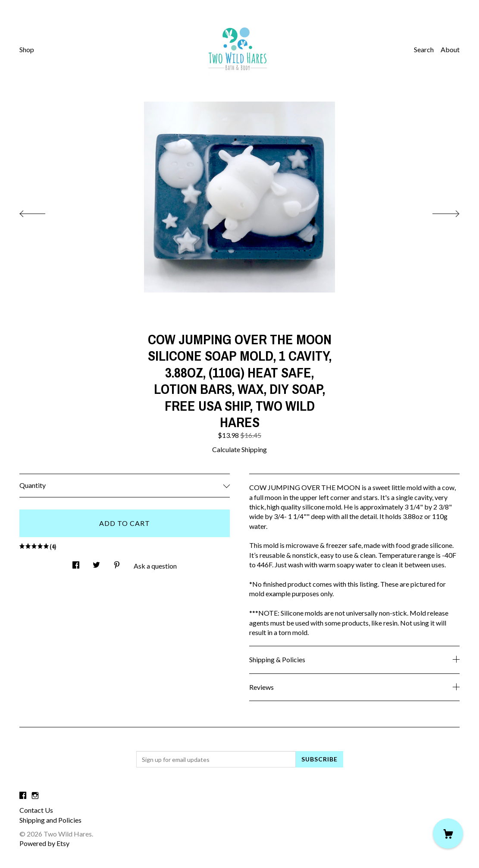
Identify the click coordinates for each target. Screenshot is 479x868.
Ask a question (155, 566)
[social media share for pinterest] (117, 562)
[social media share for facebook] (76, 562)
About (450, 49)
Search (424, 49)
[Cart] (448, 833)
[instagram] (35, 795)
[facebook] (23, 795)
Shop (27, 49)
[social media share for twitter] (96, 562)
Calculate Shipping (239, 449)
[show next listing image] (438, 211)
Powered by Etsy (44, 843)
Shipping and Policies (50, 820)
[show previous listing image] (41, 211)
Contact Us (36, 810)
